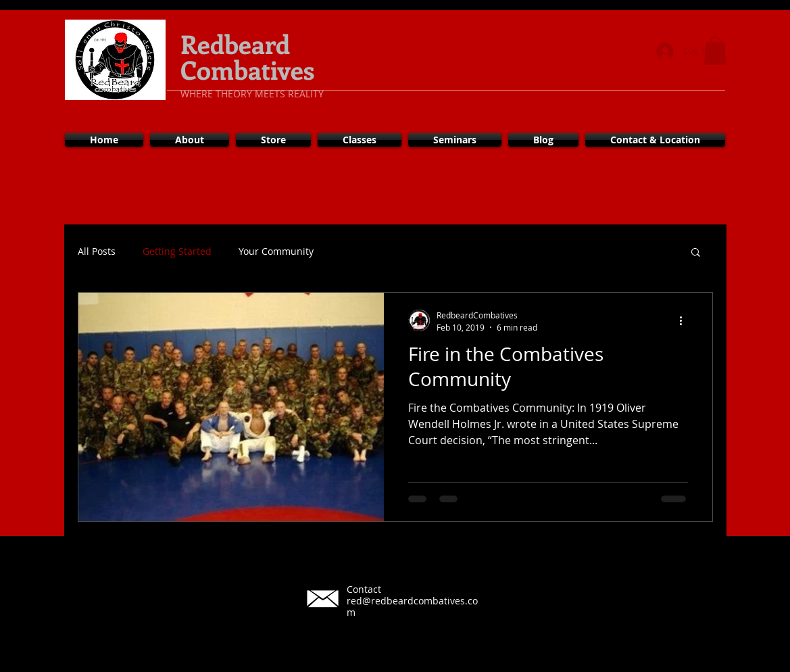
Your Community (276, 251)
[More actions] (686, 320)
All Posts (97, 251)
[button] (715, 51)
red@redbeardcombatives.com (412, 606)
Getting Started (177, 251)
